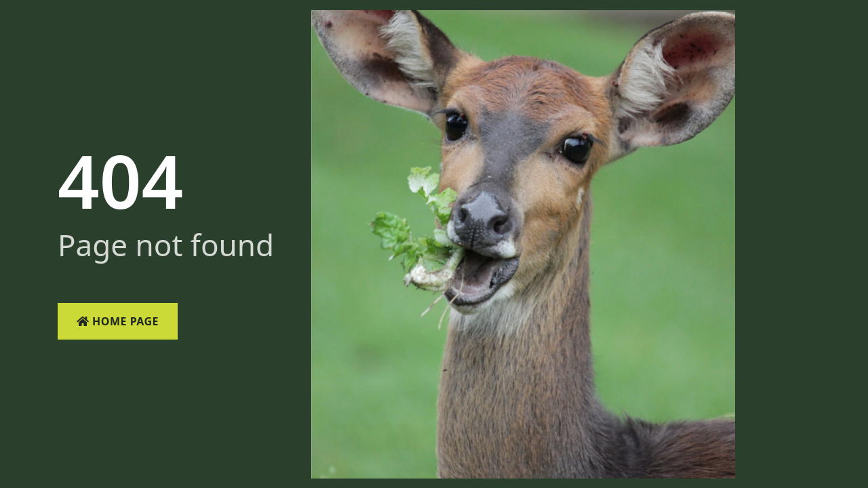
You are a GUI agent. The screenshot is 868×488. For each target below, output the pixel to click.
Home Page (118, 321)
